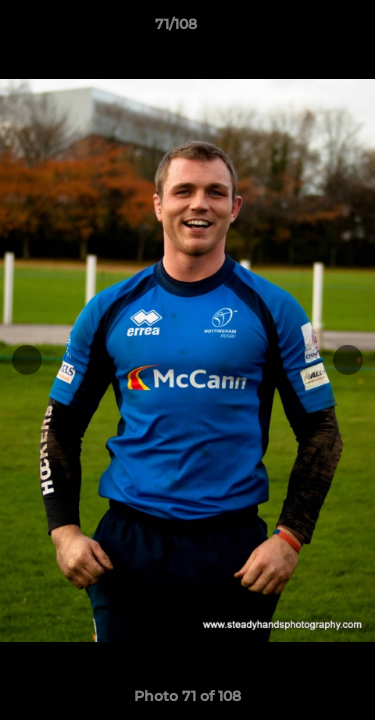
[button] (303, 29)
